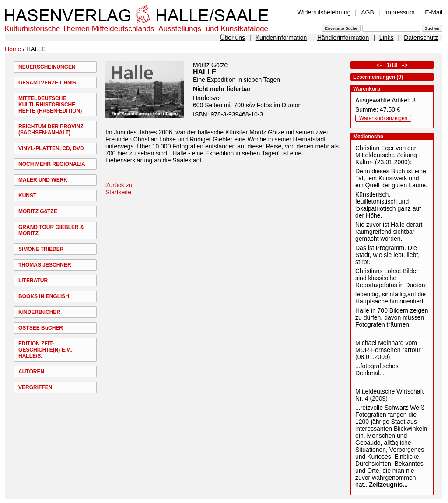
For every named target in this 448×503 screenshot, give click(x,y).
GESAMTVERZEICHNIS (47, 83)
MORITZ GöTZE (38, 211)
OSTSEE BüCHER (41, 328)
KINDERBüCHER (39, 312)
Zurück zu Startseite (119, 189)
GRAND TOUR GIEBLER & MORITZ (51, 230)
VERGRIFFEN (35, 387)
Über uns (233, 38)
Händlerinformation (343, 38)
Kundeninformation (281, 38)
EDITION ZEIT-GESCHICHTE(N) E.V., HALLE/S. (45, 350)
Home (13, 49)
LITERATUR (33, 281)
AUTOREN (31, 372)
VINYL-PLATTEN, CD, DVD (51, 148)
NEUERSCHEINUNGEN (47, 67)
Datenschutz (421, 38)
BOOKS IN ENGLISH (44, 296)
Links (387, 38)
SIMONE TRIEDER (41, 249)
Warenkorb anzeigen (383, 118)
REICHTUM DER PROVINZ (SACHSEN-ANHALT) (51, 130)
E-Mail (434, 12)
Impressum (399, 12)
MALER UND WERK (43, 180)
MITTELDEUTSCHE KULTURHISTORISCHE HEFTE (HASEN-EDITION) (50, 105)
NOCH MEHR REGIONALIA (52, 164)
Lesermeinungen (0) (378, 77)
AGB (367, 12)
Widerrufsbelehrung (324, 12)
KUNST (27, 196)
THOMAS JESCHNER (45, 265)
